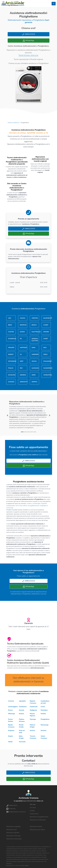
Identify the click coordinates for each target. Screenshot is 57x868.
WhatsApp (28, 40)
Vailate (10, 742)
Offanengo (12, 714)
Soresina (44, 730)
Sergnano (11, 730)
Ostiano (21, 714)
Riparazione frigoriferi (13, 833)
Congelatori (43, 506)
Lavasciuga (10, 508)
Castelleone (23, 707)
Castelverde (34, 707)
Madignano (33, 710)
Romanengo (45, 725)
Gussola (22, 710)
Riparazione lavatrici (36, 827)
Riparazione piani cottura (37, 830)
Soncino (32, 730)
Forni (17, 506)
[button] (7, 415)
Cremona (11, 701)
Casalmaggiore (13, 707)
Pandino (43, 714)
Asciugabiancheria (33, 506)
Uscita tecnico (34, 814)
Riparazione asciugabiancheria (39, 817)
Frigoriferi (44, 504)
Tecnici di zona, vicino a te (28, 55)
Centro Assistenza (13, 123)
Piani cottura (23, 506)
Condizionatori (11, 506)
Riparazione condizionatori (38, 820)
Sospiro (11, 736)
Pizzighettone (45, 719)
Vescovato (22, 742)
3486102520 (28, 34)
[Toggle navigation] (54, 4)
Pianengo (33, 719)
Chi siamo (33, 808)
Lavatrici (29, 504)
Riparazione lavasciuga (13, 836)
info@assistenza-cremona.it (16, 812)
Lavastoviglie (36, 504)
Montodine (44, 710)
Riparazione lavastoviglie (14, 839)
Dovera (10, 710)
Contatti (32, 811)
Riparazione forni (11, 830)
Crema (43, 707)
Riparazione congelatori (14, 827)
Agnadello (22, 701)
